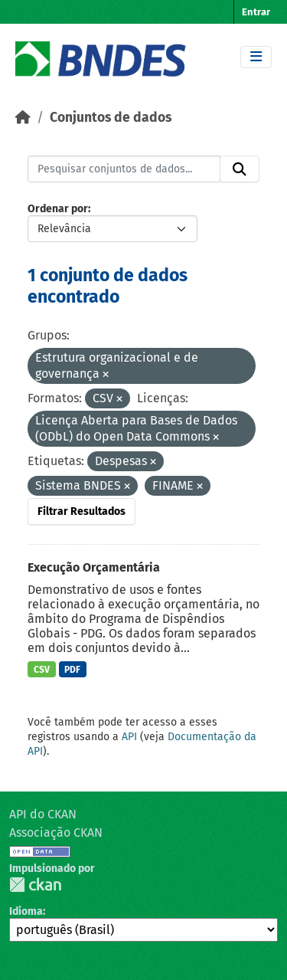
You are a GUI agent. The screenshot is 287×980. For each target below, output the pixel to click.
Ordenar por (58, 209)
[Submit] (240, 169)
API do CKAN (43, 814)
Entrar (256, 12)
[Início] (23, 118)
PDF (72, 670)
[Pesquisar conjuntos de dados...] (124, 169)
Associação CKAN (56, 833)
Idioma (26, 911)
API (129, 737)
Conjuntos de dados (111, 118)
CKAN (35, 885)
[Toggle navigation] (256, 57)
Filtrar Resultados (82, 511)
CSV (42, 670)
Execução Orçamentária (94, 567)
